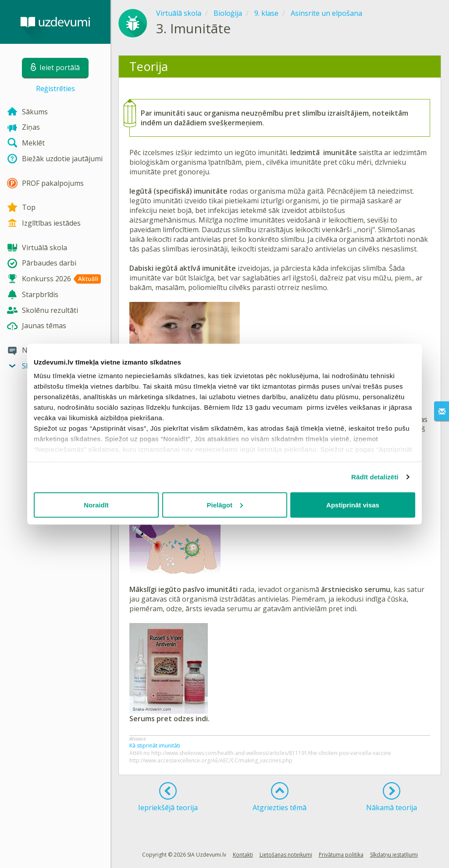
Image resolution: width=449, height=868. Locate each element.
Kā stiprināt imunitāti (155, 746)
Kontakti (243, 855)
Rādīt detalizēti (375, 477)
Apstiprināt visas (353, 505)
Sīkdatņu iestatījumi (394, 855)
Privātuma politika (341, 855)
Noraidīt (96, 505)
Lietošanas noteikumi (286, 855)
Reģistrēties (55, 89)
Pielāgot (225, 505)
